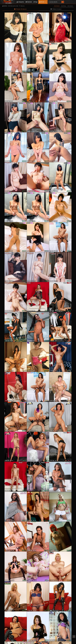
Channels (29, 2)
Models (42, 2)
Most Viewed (70, 6)
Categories (20, 2)
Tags (35, 2)
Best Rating (63, 6)
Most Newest (57, 6)
